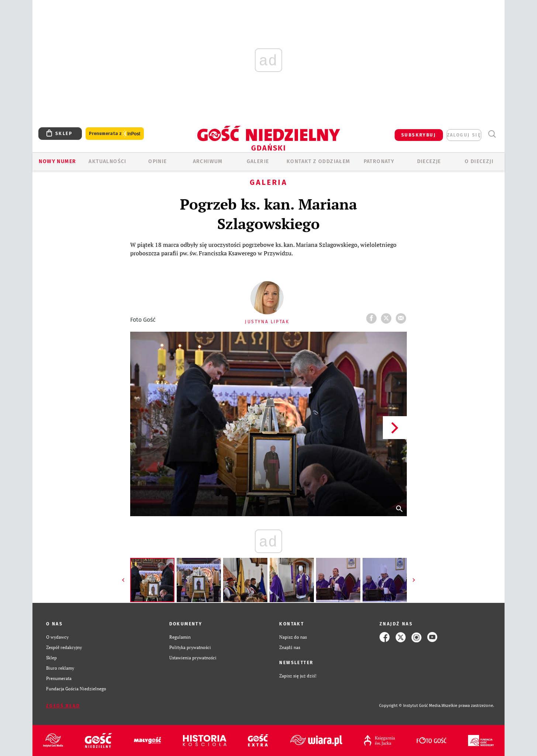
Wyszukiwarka (492, 134)
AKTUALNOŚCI (107, 161)
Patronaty (379, 161)
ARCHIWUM (208, 161)
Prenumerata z (115, 134)
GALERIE (258, 161)
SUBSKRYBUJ (419, 135)
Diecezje (429, 161)
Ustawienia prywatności (193, 658)
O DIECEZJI (479, 161)
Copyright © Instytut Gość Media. (410, 706)
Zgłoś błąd (63, 706)
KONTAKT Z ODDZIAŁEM (318, 161)
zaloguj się (464, 135)
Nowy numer (57, 161)
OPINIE (157, 161)
